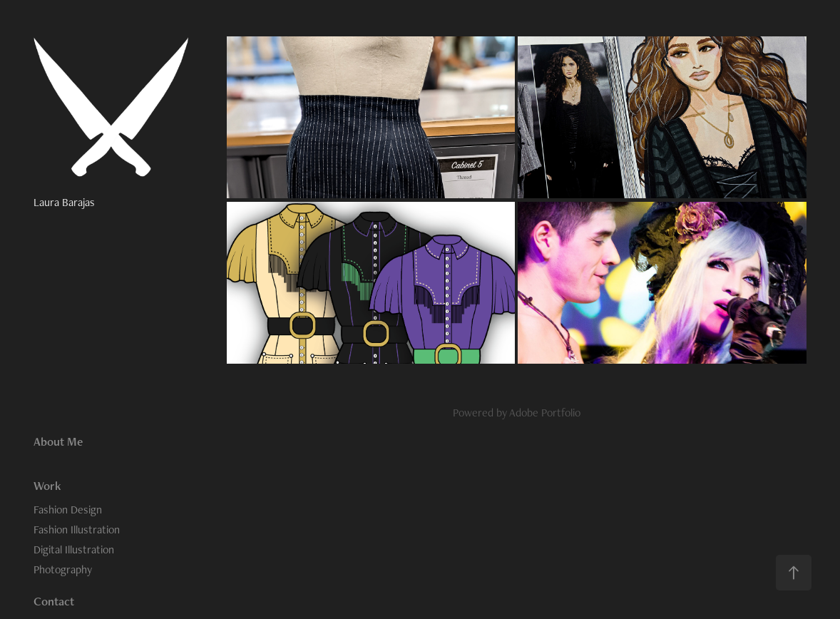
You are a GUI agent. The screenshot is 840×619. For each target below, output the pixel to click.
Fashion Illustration (77, 530)
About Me (58, 441)
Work (47, 486)
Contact (54, 601)
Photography (63, 569)
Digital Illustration (74, 549)
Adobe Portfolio (545, 413)
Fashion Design (68, 510)
